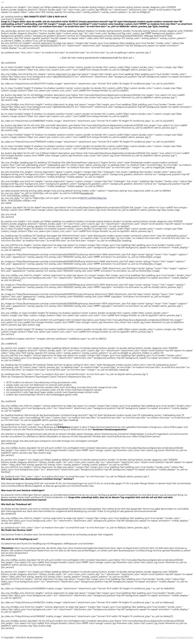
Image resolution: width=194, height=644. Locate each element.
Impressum (172, 637)
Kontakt (160, 637)
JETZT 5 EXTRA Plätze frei (94, 198)
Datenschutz (186, 637)
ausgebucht (87, 193)
